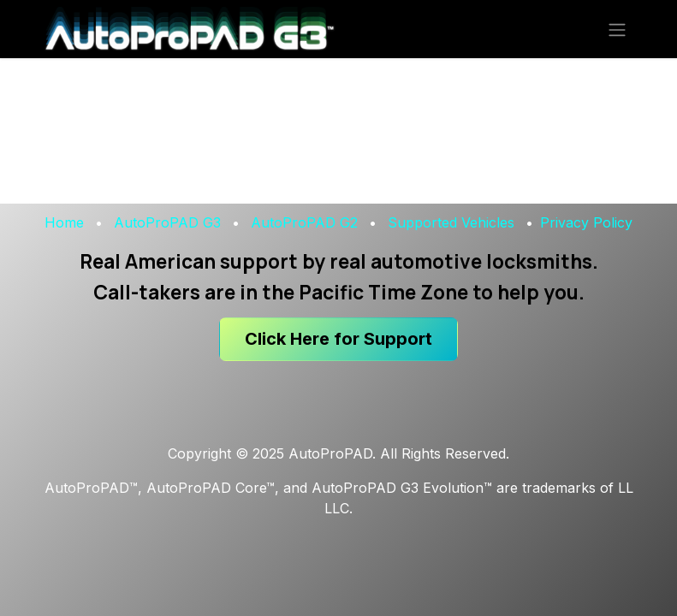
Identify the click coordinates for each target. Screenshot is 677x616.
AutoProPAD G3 (167, 222)
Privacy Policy (586, 222)
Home (64, 222)
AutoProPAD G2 (304, 222)
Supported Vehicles (451, 222)
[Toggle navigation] (617, 29)
